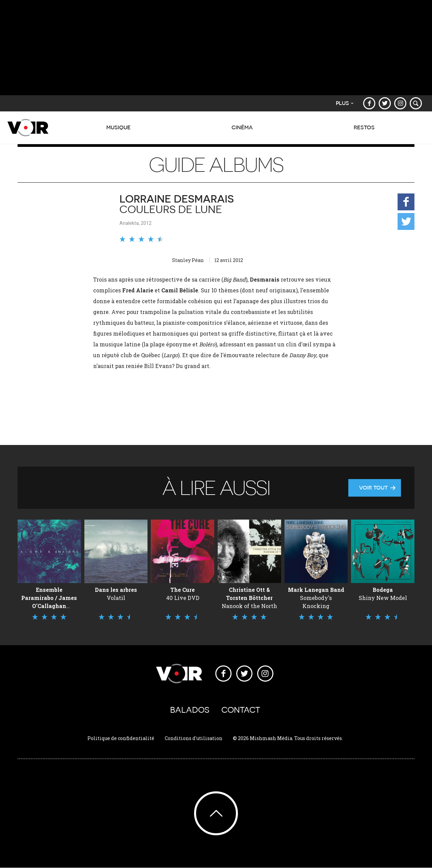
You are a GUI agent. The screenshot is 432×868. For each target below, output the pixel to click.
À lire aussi (216, 488)
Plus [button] (345, 103)
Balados (190, 710)
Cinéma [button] (242, 131)
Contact (241, 710)
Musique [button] (119, 131)
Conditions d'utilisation (194, 738)
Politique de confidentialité (121, 738)
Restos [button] (364, 131)
